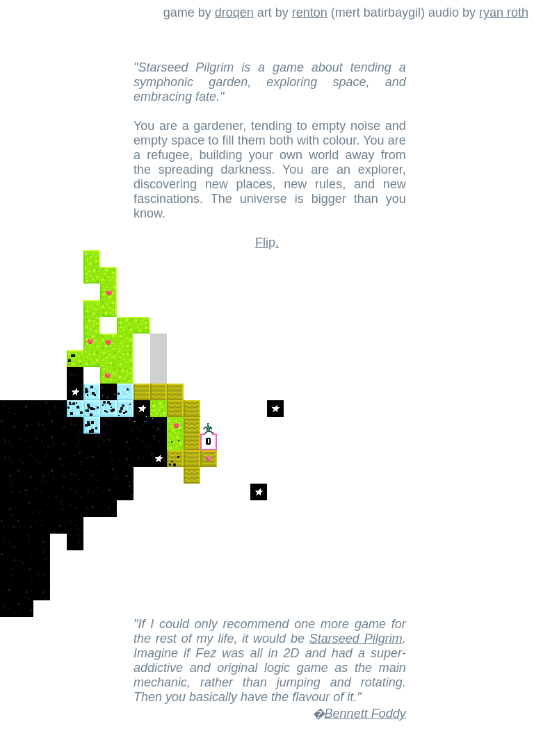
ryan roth (504, 13)
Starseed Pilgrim (356, 639)
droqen (234, 13)
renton (310, 13)
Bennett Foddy (365, 714)
